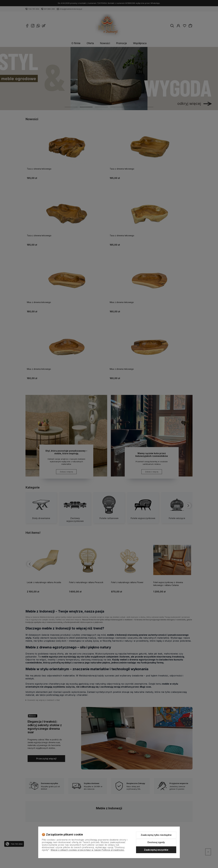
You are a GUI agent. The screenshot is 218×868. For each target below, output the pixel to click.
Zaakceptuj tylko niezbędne (156, 835)
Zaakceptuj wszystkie (156, 850)
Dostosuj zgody (156, 842)
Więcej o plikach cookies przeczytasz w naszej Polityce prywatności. (87, 850)
